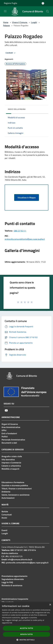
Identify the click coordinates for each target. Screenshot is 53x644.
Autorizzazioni (8, 498)
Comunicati (7, 515)
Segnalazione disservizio (13, 579)
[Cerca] (48, 11)
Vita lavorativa (8, 459)
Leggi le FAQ (7, 582)
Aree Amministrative (11, 427)
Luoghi (34, 22)
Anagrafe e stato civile (12, 456)
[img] (44, 109)
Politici (5, 437)
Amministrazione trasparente (15, 599)
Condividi (11, 53)
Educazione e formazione (13, 482)
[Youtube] (6, 410)
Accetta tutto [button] (26, 628)
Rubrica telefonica (10, 553)
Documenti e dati (9, 443)
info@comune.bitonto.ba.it (20, 559)
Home (6, 22)
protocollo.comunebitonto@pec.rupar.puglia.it (25, 239)
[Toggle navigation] (5, 11)
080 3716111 (20, 231)
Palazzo (6, 25)
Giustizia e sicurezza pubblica (15, 485)
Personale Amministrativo (13, 440)
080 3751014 (30, 550)
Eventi (4, 530)
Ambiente (6, 492)
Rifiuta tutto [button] (26, 634)
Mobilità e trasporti (10, 469)
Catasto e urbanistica (11, 466)
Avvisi (4, 518)
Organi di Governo (10, 424)
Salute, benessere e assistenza (15, 495)
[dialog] (26, 623)
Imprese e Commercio (11, 463)
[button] (27, 640)
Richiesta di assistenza (12, 585)
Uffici (4, 430)
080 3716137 (17, 550)
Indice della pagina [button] (17, 109)
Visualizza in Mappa (27, 198)
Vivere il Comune (20, 22)
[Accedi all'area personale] (43, 3)
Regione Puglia (10, 3)
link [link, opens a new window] (11, 623)
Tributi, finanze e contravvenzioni (17, 489)
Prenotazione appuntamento (15, 576)
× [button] (50, 605)
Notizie (5, 511)
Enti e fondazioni (9, 433)
